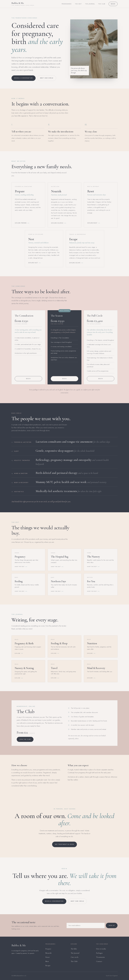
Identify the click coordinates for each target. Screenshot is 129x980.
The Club (102, 4)
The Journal (90, 4)
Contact (99, 961)
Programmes (67, 4)
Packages (99, 953)
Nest (47, 961)
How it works (101, 949)
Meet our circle (47, 78)
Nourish (48, 953)
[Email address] (86, 927)
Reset (48, 957)
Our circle (75, 957)
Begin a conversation (24, 78)
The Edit (78, 4)
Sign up (112, 927)
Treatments (100, 957)
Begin (113, 4)
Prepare (48, 949)
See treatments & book (64, 844)
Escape (48, 965)
